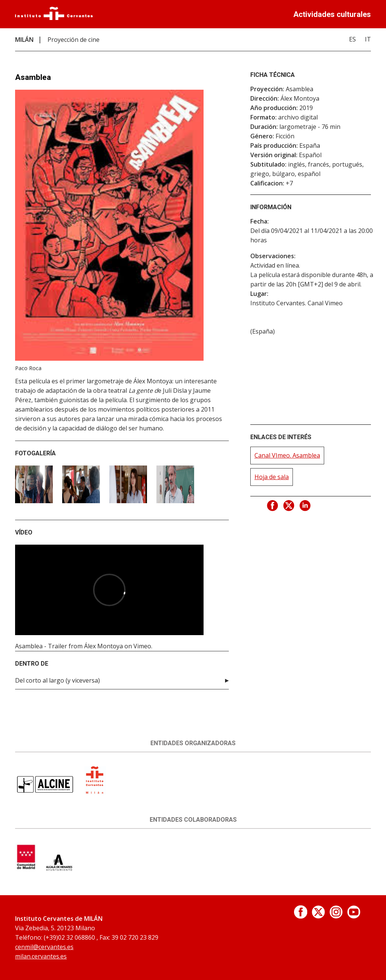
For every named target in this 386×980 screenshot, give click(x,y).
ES (352, 39)
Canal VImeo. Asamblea (287, 455)
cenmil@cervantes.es (44, 947)
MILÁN (24, 40)
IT (368, 39)
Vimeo (142, 646)
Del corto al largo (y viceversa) (57, 680)
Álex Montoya (103, 646)
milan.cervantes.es (41, 956)
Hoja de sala (272, 477)
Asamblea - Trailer (41, 646)
